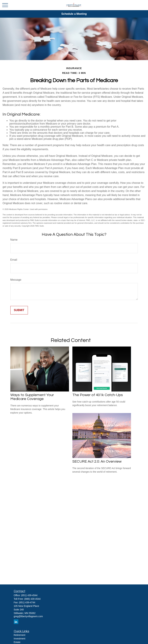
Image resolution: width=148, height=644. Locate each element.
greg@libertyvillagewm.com (28, 616)
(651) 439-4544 (29, 595)
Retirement (20, 635)
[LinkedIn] (16, 622)
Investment (20, 639)
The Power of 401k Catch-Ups (98, 395)
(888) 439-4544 (32, 599)
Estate (17, 642)
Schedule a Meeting (74, 14)
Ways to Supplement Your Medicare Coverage (32, 397)
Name (14, 240)
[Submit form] (19, 310)
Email (14, 260)
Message (16, 280)
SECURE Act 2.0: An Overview (97, 461)
